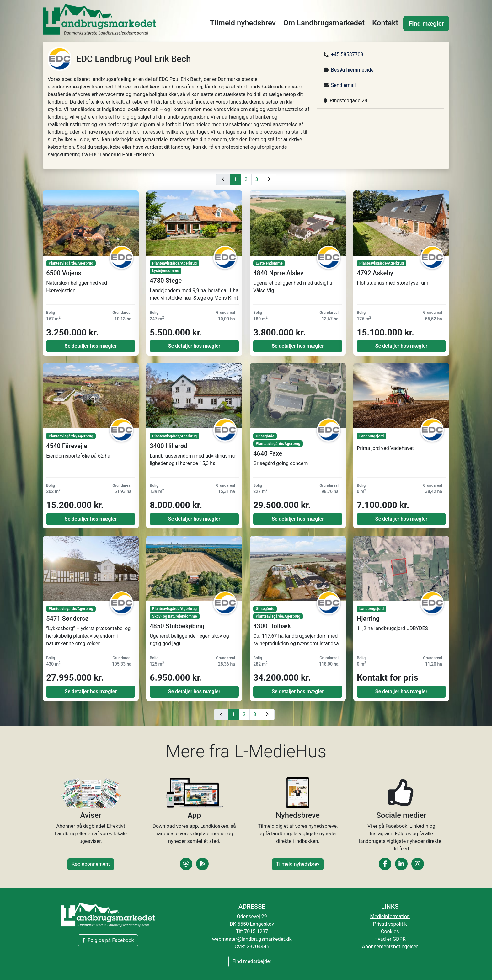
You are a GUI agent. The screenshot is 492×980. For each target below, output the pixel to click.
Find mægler (426, 24)
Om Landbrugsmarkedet (324, 23)
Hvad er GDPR (390, 939)
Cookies (390, 932)
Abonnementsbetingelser (390, 947)
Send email (343, 85)
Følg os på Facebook (108, 940)
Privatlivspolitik (390, 924)
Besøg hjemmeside (352, 70)
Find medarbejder (252, 961)
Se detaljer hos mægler (91, 346)
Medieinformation (390, 916)
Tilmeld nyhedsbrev (243, 23)
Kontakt (385, 23)
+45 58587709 (347, 54)
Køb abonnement (91, 864)
